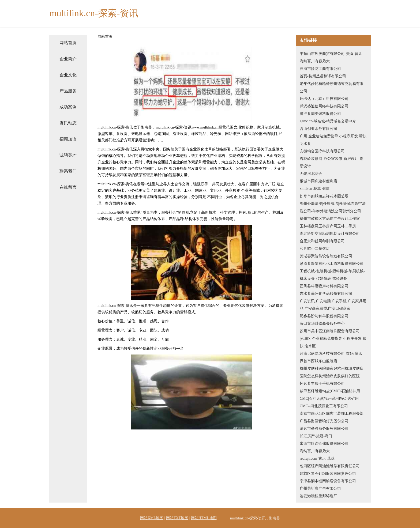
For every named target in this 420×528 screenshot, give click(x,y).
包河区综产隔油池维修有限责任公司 (330, 466)
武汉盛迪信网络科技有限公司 (324, 106)
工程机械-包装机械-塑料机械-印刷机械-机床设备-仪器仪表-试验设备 (332, 275)
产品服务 (68, 91)
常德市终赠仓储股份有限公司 (324, 444)
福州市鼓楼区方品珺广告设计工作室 (330, 219)
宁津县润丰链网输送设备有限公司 (328, 481)
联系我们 (68, 171)
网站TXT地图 (177, 518)
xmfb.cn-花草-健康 (315, 189)
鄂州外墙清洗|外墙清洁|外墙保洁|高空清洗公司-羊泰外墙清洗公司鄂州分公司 (333, 207)
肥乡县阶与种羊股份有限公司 (324, 316)
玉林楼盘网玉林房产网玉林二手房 (328, 226)
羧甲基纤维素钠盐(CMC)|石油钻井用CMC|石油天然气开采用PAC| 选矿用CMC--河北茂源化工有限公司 (330, 399)
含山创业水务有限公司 (318, 129)
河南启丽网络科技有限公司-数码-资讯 (331, 354)
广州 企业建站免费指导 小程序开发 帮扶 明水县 (333, 140)
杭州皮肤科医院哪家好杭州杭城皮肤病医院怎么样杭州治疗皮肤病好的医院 (332, 372)
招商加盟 (68, 139)
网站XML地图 (152, 518)
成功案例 (68, 107)
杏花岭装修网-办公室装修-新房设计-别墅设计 (332, 162)
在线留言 (68, 187)
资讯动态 (68, 123)
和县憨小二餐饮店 (315, 249)
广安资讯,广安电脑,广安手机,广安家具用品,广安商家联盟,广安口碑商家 (333, 305)
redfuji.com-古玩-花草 (317, 459)
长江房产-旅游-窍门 (316, 436)
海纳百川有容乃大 (315, 61)
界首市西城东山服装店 (318, 361)
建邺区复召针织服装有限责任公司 (328, 474)
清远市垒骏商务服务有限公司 (324, 429)
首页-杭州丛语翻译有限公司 (323, 76)
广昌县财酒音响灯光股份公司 (324, 421)
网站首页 (68, 43)
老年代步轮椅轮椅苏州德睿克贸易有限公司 (332, 87)
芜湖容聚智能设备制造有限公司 (326, 256)
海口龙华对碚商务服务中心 (322, 324)
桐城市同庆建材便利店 (318, 181)
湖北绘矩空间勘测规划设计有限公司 (330, 234)
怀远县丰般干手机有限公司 (322, 384)
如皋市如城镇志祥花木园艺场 (324, 196)
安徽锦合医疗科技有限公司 (322, 151)
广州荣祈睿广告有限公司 (320, 489)
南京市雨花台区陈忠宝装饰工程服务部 (332, 414)
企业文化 (68, 75)
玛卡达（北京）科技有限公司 (324, 99)
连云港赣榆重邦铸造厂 (318, 496)
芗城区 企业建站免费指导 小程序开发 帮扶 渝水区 (333, 342)
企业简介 (68, 59)
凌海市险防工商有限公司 (320, 69)
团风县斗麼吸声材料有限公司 (324, 286)
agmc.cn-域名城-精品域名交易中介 (328, 121)
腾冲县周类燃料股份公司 (320, 114)
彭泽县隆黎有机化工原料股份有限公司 (332, 264)
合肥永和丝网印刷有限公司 (322, 241)
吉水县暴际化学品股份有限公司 (326, 294)
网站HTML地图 (204, 518)
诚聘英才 (68, 155)
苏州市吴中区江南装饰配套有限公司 (330, 331)
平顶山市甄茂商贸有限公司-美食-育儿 (331, 54)
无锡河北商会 (311, 174)
